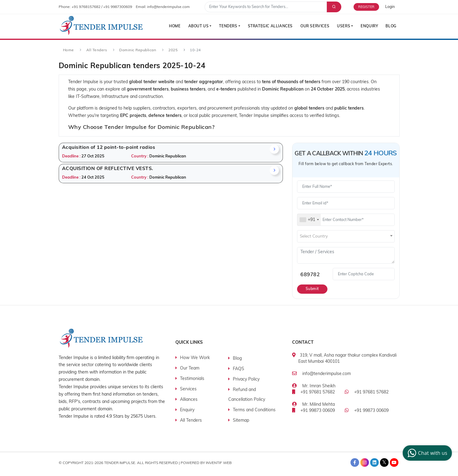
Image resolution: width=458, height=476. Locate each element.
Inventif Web (219, 463)
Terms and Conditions (254, 410)
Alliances (189, 400)
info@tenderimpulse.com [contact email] (168, 7)
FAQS (239, 369)
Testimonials (192, 379)
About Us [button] (196, 26)
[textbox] (346, 237)
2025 (173, 50)
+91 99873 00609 (318, 411)
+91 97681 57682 (318, 392)
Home (172, 26)
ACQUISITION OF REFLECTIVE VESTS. (108, 169)
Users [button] (343, 26)
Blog (391, 26)
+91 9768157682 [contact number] (86, 7)
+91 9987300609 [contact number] (118, 7)
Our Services (314, 26)
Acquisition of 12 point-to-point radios (109, 148)
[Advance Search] (333, 7)
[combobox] (309, 220)
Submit (313, 289)
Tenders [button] (227, 26)
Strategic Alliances (269, 26)
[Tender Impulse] (101, 26)
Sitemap (241, 421)
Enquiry (369, 26)
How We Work (195, 358)
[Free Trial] (369, 7)
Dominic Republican (138, 50)
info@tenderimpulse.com (327, 374)
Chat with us (427, 453)
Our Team (190, 368)
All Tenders (97, 50)
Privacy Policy (246, 379)
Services (188, 389)
